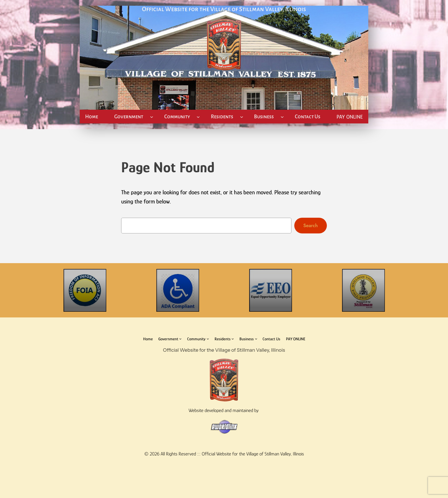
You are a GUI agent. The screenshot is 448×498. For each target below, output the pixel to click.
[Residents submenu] (242, 117)
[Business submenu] (282, 117)
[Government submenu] (152, 117)
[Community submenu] (198, 117)
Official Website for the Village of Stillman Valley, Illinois (224, 9)
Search (311, 225)
